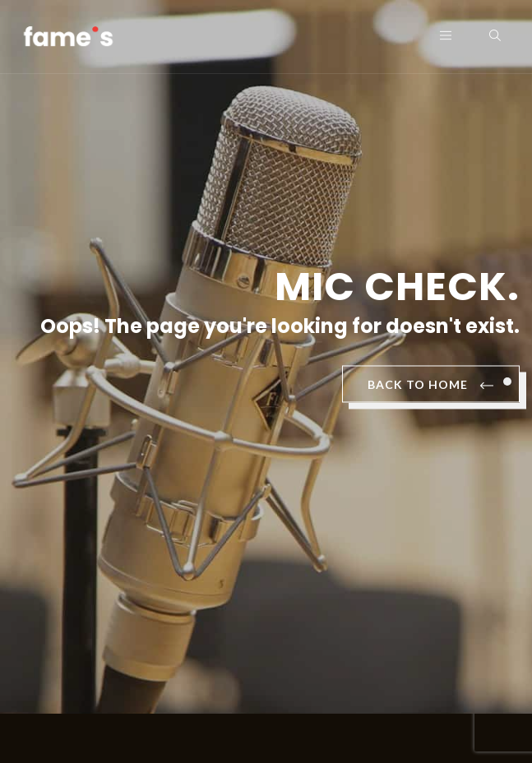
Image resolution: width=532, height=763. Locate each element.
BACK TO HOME (431, 386)
